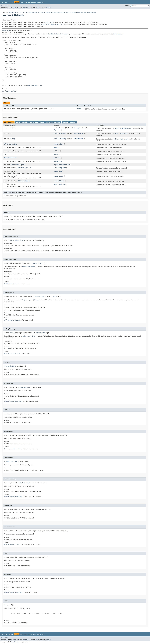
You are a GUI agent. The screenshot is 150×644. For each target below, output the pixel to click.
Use (22, 2)
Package (11, 2)
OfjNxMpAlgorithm (11, 144)
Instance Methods (37, 122)
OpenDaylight (15, 642)
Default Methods (69, 122)
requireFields (59, 181)
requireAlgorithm (60, 168)
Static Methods (22, 122)
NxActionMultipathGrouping (52, 24)
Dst (5, 154)
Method (26, 8)
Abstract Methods (53, 122)
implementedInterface (62, 165)
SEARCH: (127, 6)
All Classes (4, 5)
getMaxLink (58, 161)
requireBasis (59, 176)
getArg (56, 147)
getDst (56, 154)
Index (39, 2)
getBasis (57, 151)
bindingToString (60, 139)
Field (14, 8)
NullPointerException (12, 284)
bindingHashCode (60, 133)
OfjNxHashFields (10, 158)
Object (56, 130)
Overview (4, 2)
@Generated (6, 30)
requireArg (58, 171)
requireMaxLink (59, 184)
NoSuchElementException (13, 401)
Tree (25, 2)
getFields (57, 158)
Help (43, 2)
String (12, 139)
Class (13, 165)
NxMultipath (49, 22)
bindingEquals (59, 128)
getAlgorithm (59, 144)
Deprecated (32, 2)
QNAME (79, 109)
